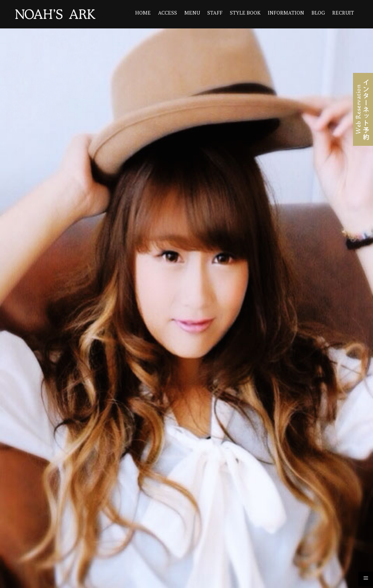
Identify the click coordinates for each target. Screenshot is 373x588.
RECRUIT (343, 13)
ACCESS (168, 13)
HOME (143, 13)
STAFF (215, 13)
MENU (192, 13)
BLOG (318, 13)
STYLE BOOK (245, 13)
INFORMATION (286, 13)
